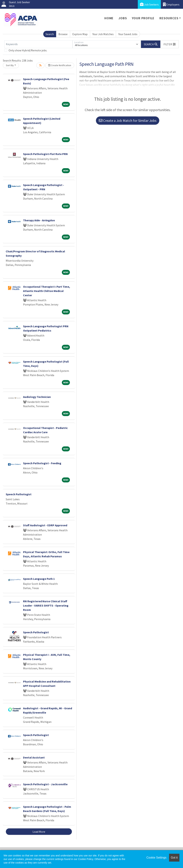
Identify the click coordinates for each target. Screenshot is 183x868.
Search (50, 34)
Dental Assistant (34, 757)
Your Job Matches (103, 34)
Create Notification (60, 65)
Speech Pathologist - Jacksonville (45, 784)
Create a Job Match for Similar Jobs (128, 120)
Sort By (10, 65)
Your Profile (143, 18)
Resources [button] (169, 18)
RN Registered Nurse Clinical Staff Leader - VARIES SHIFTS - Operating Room (46, 605)
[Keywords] (38, 44)
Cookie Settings (156, 858)
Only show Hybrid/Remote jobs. (28, 50)
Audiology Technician (37, 397)
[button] (170, 44)
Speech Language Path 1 (39, 579)
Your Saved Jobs (128, 34)
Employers (171, 4)
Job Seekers (149, 4)
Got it (174, 858)
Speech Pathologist (19, 494)
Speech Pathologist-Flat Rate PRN (45, 154)
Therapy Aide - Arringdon (39, 220)
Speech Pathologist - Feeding (42, 463)
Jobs (123, 18)
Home (109, 18)
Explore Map (80, 34)
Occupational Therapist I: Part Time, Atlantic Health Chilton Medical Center (47, 291)
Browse (63, 34)
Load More (39, 832)
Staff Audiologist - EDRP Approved (45, 525)
